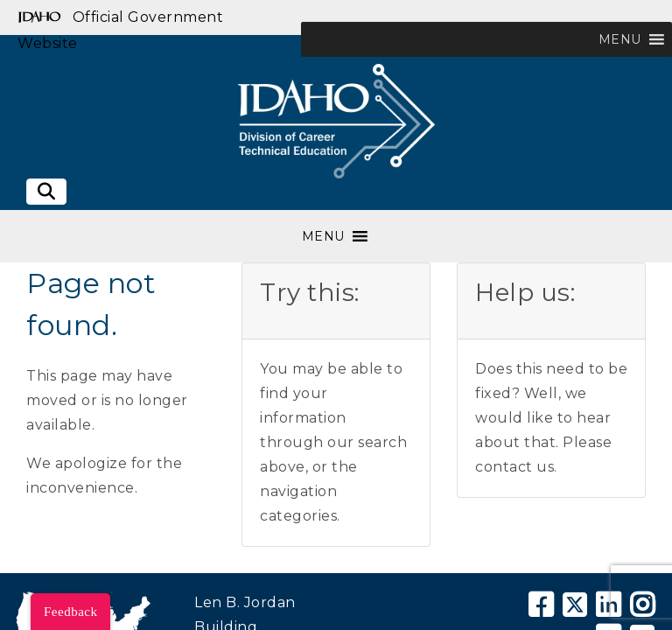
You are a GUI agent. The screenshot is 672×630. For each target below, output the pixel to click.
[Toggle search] (46, 192)
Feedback (70, 612)
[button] (620, 39)
